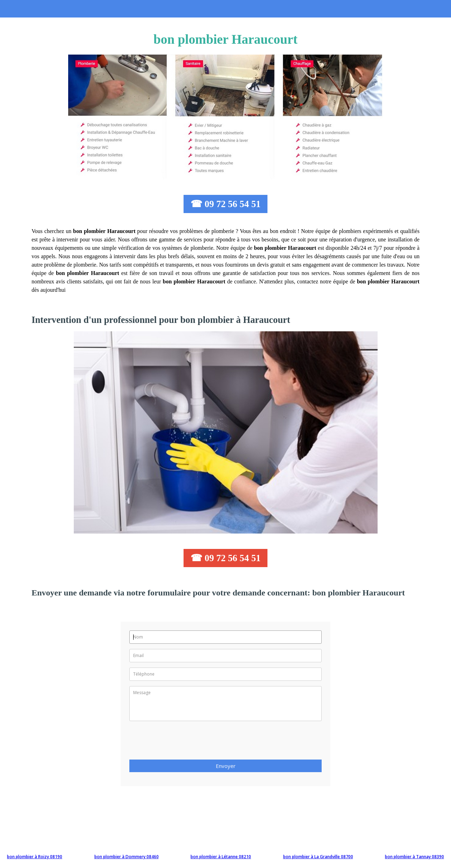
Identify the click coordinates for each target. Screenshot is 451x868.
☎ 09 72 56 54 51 (226, 204)
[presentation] (182, 742)
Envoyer (226, 766)
